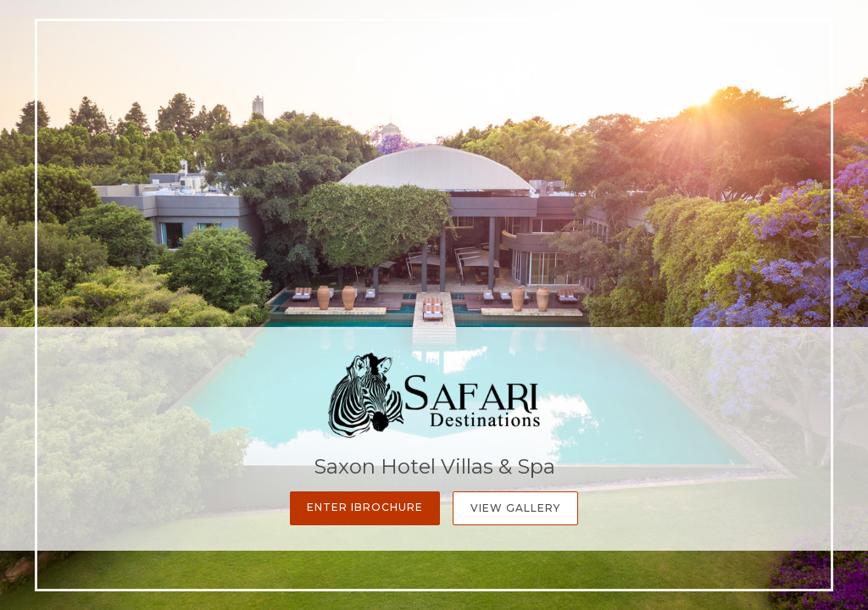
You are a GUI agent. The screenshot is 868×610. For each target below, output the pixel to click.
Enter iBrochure (365, 507)
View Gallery (515, 508)
